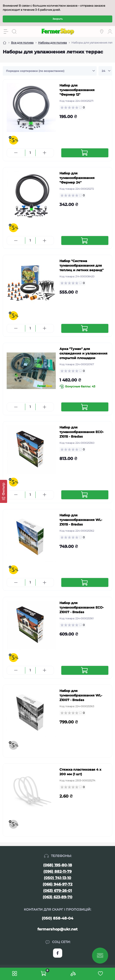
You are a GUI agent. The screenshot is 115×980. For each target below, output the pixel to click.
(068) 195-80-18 (58, 865)
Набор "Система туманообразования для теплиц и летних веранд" (81, 265)
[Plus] (45, 153)
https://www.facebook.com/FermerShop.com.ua (58, 953)
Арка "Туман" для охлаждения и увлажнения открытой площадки (83, 353)
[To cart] (85, 153)
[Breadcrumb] (5, 43)
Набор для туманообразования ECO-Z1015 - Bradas (82, 432)
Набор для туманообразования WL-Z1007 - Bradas (81, 695)
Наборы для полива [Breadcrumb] (52, 43)
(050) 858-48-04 (57, 918)
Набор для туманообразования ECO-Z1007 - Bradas (82, 607)
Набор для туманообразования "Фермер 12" (77, 90)
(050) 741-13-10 (57, 878)
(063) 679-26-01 (57, 891)
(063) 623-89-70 (57, 897)
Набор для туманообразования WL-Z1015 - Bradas (81, 520)
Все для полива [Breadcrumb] (22, 43)
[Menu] (6, 32)
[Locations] (102, 32)
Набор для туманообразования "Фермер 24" (77, 178)
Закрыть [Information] (58, 19)
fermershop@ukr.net (57, 929)
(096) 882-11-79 (57, 871)
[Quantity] (30, 153)
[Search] (14, 32)
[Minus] (16, 153)
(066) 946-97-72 (57, 884)
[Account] (110, 32)
